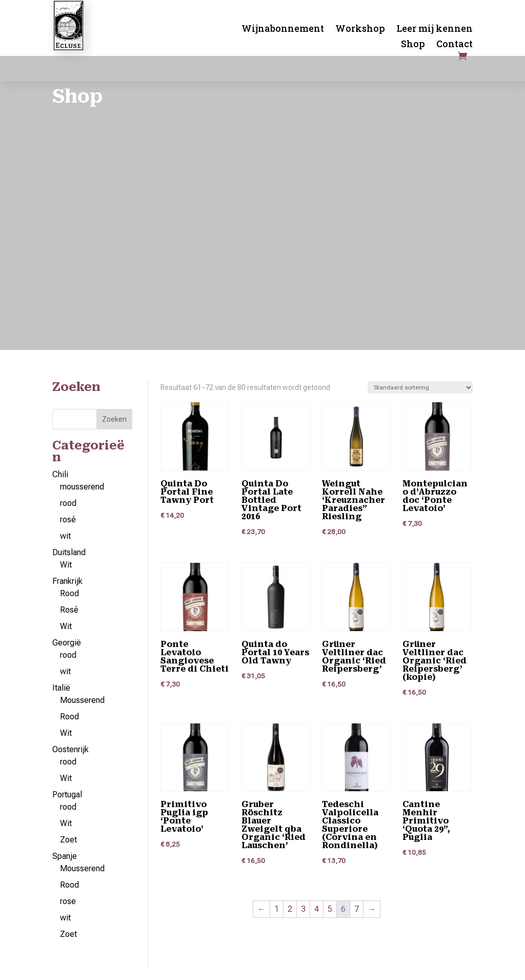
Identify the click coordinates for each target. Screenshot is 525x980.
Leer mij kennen (435, 30)
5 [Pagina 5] (330, 934)
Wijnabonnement (283, 30)
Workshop (360, 30)
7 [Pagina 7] (357, 934)
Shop (413, 45)
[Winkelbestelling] (420, 413)
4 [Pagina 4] (317, 934)
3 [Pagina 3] (303, 934)
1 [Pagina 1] (277, 934)
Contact (455, 45)
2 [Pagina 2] (290, 934)
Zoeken (114, 444)
